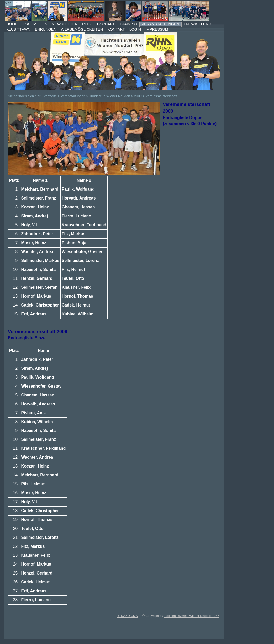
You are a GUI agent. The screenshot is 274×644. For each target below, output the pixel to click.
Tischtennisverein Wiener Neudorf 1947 (192, 616)
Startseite (50, 96)
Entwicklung (198, 24)
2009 (138, 96)
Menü (9, 3)
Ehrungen (46, 29)
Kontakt (116, 29)
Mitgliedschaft (99, 24)
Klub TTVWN (18, 29)
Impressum (157, 29)
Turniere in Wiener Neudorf (110, 96)
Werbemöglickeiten (82, 29)
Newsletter (65, 24)
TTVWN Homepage (107, 11)
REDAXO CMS (127, 616)
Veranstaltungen (160, 24)
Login (135, 29)
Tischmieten (35, 24)
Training (128, 24)
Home (12, 24)
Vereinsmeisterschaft (162, 96)
